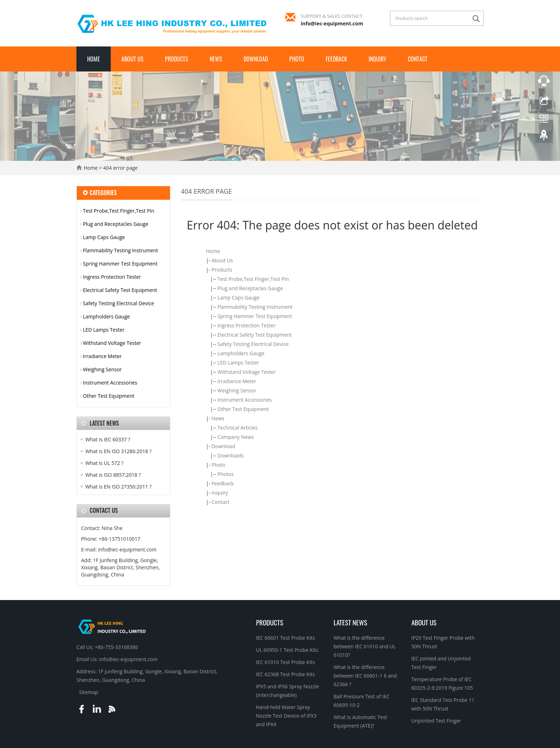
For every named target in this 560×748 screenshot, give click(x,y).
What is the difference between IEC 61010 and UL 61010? (365, 646)
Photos (226, 474)
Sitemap (88, 692)
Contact (418, 59)
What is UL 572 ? (104, 463)
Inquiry (377, 59)
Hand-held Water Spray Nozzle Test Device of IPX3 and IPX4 (286, 716)
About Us (132, 59)
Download (256, 59)
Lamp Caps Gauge (239, 298)
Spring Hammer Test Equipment (255, 316)
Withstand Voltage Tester (247, 372)
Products (177, 59)
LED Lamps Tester (238, 363)
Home (94, 59)
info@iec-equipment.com (332, 23)
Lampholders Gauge (241, 353)
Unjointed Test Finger (436, 721)
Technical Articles (238, 428)
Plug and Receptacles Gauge (250, 288)
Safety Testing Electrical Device (253, 344)
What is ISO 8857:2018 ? (113, 475)
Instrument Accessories (245, 400)
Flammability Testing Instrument (255, 307)
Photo (297, 59)
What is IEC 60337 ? (108, 439)
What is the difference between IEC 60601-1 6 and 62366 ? (365, 676)
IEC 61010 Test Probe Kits (286, 662)
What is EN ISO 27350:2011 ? (118, 487)
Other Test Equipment (243, 409)
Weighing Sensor (237, 390)
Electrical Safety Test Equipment (255, 335)
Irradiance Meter (237, 381)
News (216, 59)
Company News (236, 437)
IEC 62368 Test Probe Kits (286, 674)
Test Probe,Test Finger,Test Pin (253, 279)
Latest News (350, 622)
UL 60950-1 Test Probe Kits (287, 650)
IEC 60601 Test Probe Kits (286, 638)
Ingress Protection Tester (247, 325)
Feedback (336, 59)
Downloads (231, 455)
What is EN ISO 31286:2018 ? (118, 451)
